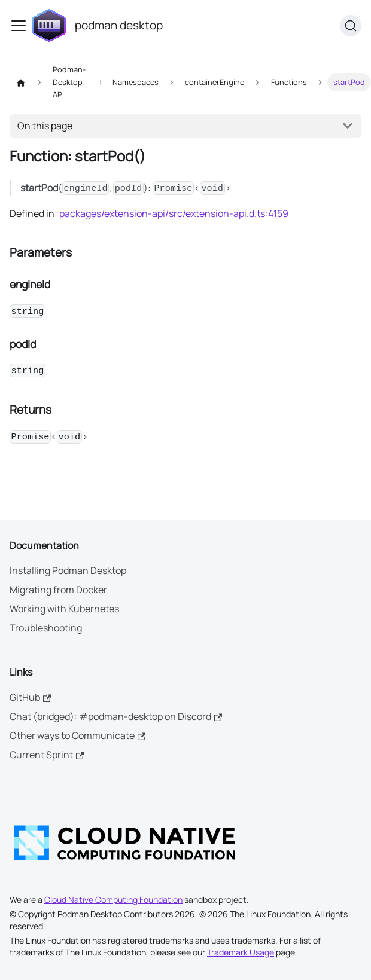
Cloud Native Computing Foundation (113, 900)
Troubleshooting (46, 628)
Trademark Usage (241, 952)
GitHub (30, 697)
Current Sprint (47, 755)
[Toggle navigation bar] (19, 26)
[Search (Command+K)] (351, 26)
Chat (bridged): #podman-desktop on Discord (116, 716)
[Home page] (21, 83)
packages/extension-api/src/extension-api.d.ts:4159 (174, 213)
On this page (45, 126)
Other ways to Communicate (77, 735)
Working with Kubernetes (64, 609)
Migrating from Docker (58, 590)
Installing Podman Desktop (68, 570)
